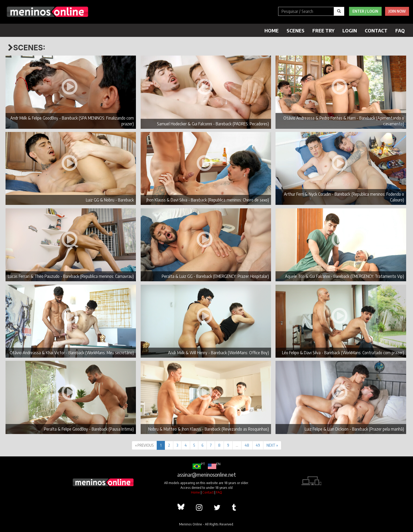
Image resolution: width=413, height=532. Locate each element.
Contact (376, 30)
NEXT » (272, 445)
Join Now (397, 11)
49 (258, 445)
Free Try (323, 30)
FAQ (400, 30)
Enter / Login (365, 11)
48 (247, 445)
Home (272, 30)
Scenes (296, 30)
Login (350, 30)
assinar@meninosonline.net (207, 475)
